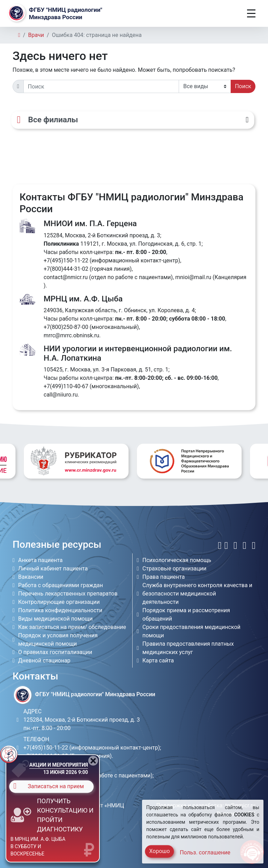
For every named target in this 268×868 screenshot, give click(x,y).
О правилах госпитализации (55, 652)
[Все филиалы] (133, 120)
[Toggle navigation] (251, 13)
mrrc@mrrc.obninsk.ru (71, 335)
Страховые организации (174, 569)
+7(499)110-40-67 (66, 386)
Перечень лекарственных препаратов (68, 594)
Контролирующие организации (59, 602)
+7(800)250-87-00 (66, 327)
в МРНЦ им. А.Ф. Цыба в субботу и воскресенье (38, 846)
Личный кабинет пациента (53, 569)
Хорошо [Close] (159, 851)
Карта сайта (158, 660)
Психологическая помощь (177, 560)
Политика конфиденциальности (60, 610)
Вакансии (31, 577)
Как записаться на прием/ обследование (72, 627)
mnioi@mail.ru (193, 277)
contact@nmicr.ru (66, 277)
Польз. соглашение (205, 852)
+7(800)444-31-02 (66, 269)
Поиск (243, 86)
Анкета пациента (40, 560)
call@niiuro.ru (61, 395)
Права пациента (164, 577)
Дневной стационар (44, 660)
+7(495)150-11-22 (66, 260)
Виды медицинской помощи (55, 619)
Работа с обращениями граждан (61, 585)
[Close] (93, 761)
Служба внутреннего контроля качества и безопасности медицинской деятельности (197, 594)
